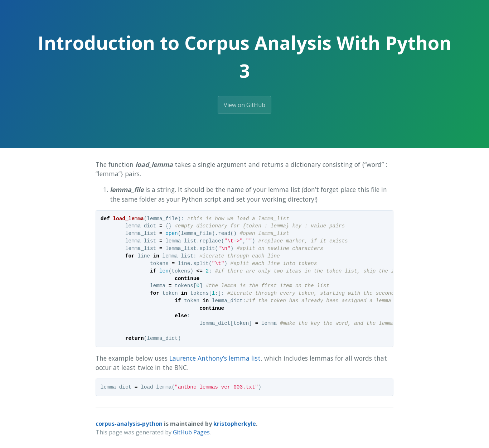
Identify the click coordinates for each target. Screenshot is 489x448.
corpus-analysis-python (129, 424)
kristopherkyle (235, 424)
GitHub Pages (191, 432)
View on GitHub (245, 105)
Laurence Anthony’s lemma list (215, 358)
